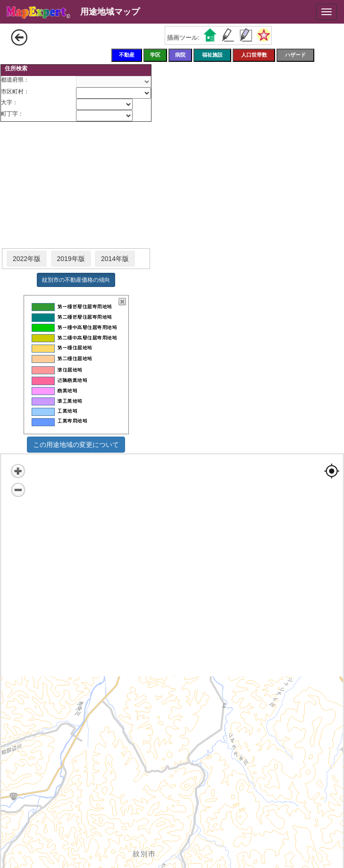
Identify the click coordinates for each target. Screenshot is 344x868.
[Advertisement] (76, 185)
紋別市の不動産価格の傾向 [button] (76, 280)
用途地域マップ (110, 12)
